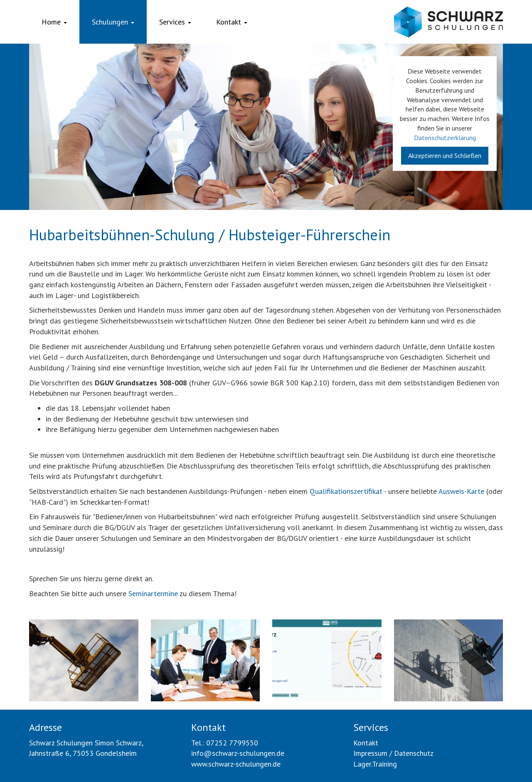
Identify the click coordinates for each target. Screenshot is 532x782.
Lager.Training (375, 764)
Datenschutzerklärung (445, 138)
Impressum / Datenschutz (393, 753)
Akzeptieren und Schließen (445, 155)
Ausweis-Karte (461, 491)
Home (54, 22)
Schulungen (113, 22)
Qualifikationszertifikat (346, 491)
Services (175, 22)
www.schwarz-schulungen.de (236, 764)
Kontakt (232, 22)
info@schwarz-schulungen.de (238, 753)
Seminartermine (153, 593)
